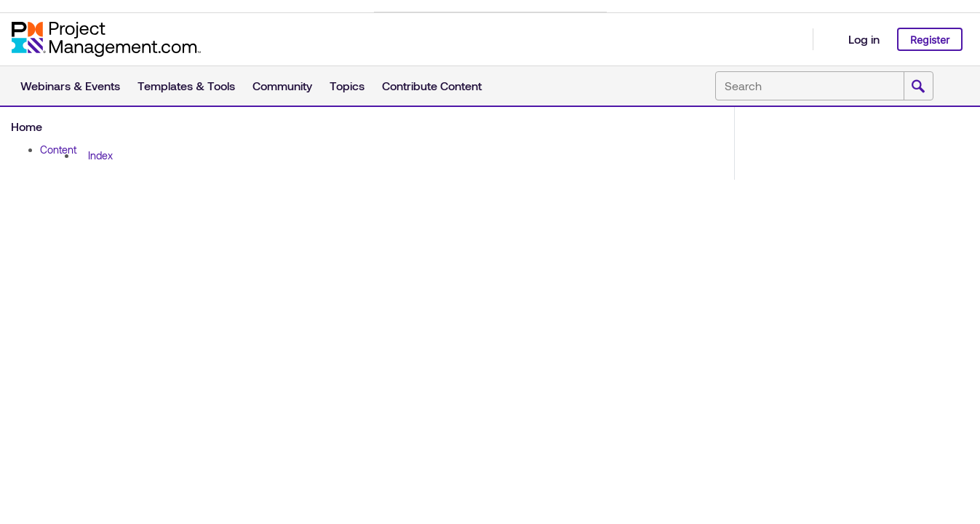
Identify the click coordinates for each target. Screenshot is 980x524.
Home (27, 126)
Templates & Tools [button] (186, 86)
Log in (864, 39)
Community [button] (282, 86)
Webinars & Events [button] (70, 86)
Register (930, 40)
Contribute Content (432, 86)
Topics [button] (347, 86)
